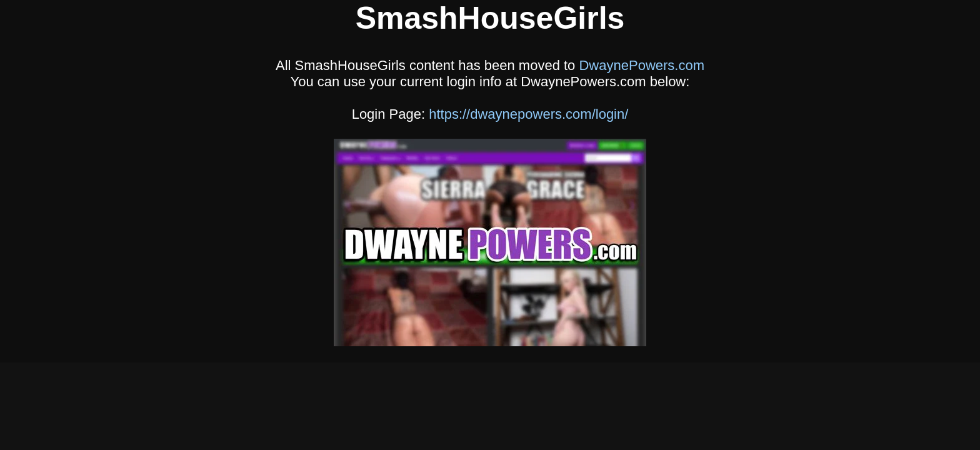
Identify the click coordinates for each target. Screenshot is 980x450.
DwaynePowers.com (642, 65)
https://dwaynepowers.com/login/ (528, 114)
